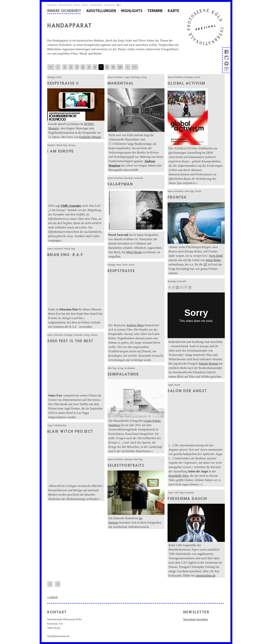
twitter (226, 58)
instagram (226, 64)
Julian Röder (213, 260)
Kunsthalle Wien (178, 476)
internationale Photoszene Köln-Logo (205, 27)
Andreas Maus (135, 325)
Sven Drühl (216, 256)
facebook (226, 51)
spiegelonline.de (206, 576)
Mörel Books (134, 252)
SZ (205, 264)
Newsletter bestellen (195, 619)
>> (135, 67)
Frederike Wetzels (90, 137)
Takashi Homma (208, 364)
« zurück (53, 597)
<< (51, 67)
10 (120, 67)
